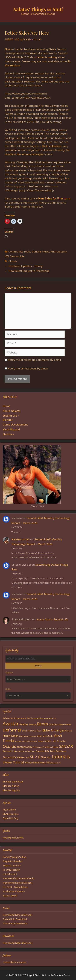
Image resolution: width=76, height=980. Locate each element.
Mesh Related (11, 429)
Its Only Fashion (11, 870)
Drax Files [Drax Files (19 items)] (27, 731)
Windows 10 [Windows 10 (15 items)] (55, 763)
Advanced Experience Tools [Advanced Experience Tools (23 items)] (18, 718)
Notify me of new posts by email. (28, 368)
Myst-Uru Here (11, 814)
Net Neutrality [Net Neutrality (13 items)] (32, 741)
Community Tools (19, 251)
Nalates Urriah (20, 539)
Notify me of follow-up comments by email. (34, 360)
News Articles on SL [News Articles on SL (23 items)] (48, 741)
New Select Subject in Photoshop (29, 271)
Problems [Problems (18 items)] (47, 747)
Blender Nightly (11, 790)
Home (6, 406)
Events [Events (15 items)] (69, 731)
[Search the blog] (38, 659)
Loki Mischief (10, 874)
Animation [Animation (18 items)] (38, 718)
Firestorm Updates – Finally (25, 266)
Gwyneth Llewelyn (13, 861)
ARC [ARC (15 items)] (55, 718)
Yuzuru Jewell (10, 895)
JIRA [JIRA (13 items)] (21, 736)
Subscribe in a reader (15, 962)
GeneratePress (61, 975)
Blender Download (13, 781)
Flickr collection (52, 146)
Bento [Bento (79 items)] (42, 724)
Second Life (17, 256)
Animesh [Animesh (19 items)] (48, 718)
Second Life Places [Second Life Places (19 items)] (26, 751)
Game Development (15, 424)
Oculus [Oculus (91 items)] (9, 746)
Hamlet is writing (46, 57)
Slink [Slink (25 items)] (43, 757)
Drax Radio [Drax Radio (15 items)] (37, 731)
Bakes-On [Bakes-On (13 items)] (33, 725)
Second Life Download (15, 919)
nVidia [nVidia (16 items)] (63, 741)
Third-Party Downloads (15, 923)
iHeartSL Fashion (12, 865)
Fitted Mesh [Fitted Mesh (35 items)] (11, 736)
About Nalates (12, 411)
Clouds (13, 261)
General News (40, 251)
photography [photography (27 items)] (24, 747)
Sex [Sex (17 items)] (28, 757)
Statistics (8, 434)
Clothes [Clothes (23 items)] (53, 724)
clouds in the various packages (24, 154)
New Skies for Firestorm (54, 198)
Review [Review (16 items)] (56, 747)
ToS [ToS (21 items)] (49, 757)
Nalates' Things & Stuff (38, 9)
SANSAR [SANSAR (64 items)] (66, 746)
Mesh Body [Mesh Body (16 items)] (48, 736)
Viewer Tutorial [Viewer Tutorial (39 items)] (13, 762)
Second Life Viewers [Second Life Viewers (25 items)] (14, 757)
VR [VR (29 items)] (48, 762)
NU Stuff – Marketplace (15, 887)
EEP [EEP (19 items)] (64, 731)
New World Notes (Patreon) (18, 883)
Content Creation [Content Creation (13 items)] (64, 725)
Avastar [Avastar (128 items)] (11, 723)
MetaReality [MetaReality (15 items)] (20, 741)
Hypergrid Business (13, 838)
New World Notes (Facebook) (18, 878)
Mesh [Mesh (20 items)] (39, 736)
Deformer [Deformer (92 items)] (12, 730)
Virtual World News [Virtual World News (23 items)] (35, 763)
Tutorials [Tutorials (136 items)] (60, 756)
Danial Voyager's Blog (15, 857)
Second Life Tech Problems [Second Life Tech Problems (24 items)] (51, 751)
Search (38, 666)
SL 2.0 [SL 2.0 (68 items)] (35, 757)
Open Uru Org (10, 818)
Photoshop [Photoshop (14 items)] (37, 747)
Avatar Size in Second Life (52, 619)
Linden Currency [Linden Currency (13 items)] (29, 736)
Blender (8, 420)
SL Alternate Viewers (14, 891)
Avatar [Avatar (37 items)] (24, 724)
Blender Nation (11, 786)
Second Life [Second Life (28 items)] (10, 751)
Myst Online (9, 810)
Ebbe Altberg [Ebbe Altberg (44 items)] (52, 730)
